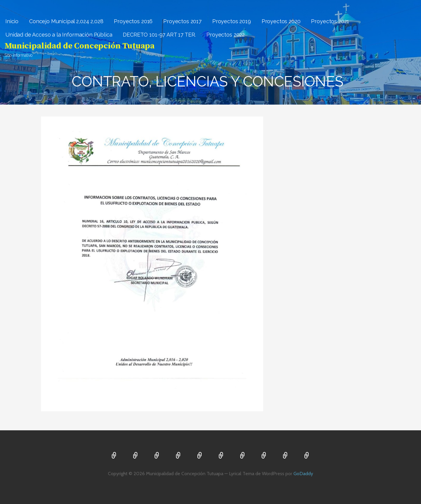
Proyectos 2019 (232, 21)
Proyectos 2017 (182, 21)
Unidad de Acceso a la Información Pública (59, 35)
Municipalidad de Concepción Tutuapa (79, 46)
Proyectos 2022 (226, 35)
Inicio (12, 21)
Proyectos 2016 (133, 21)
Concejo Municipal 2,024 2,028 (66, 21)
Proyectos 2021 (330, 21)
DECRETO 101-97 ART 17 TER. (159, 35)
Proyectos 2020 (281, 21)
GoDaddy (303, 474)
